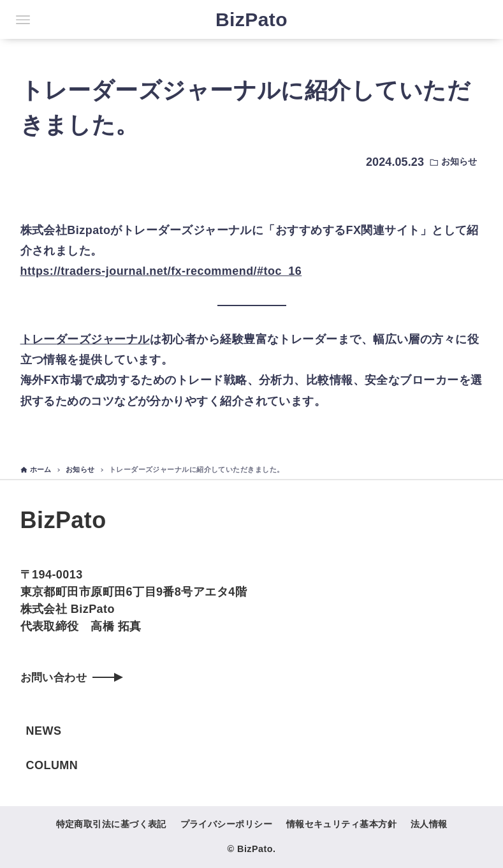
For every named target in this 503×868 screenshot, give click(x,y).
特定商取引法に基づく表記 (111, 824)
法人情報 (429, 824)
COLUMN (52, 765)
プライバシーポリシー (227, 824)
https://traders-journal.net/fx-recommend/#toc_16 (161, 271)
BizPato (251, 19)
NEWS (44, 731)
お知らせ (459, 162)
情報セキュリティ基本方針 (341, 824)
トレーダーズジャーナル (85, 339)
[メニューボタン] (23, 20)
